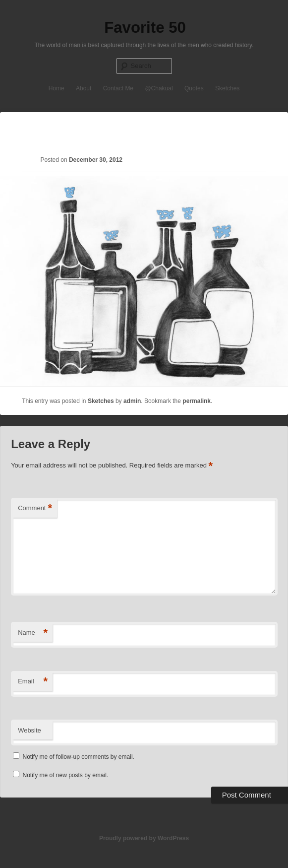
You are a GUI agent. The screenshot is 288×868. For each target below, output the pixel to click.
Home (57, 88)
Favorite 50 (145, 28)
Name (33, 633)
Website (29, 730)
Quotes (194, 88)
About (84, 88)
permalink (197, 401)
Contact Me (118, 88)
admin (132, 401)
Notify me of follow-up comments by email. (78, 757)
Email (33, 682)
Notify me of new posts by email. (65, 775)
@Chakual (159, 88)
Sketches (227, 88)
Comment (35, 508)
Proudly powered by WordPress (144, 838)
